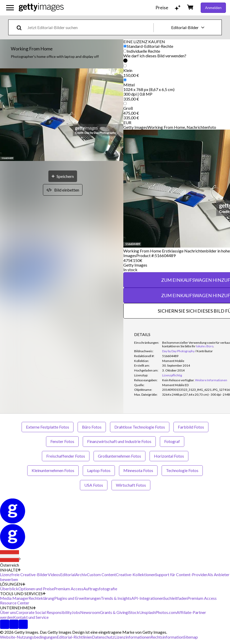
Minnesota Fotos (138, 470)
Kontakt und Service (31, 617)
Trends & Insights (116, 598)
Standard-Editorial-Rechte (150, 46)
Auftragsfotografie (100, 589)
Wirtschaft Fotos (131, 485)
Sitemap (191, 637)
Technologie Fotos (182, 470)
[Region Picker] (10, 559)
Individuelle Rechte (143, 51)
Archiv (81, 574)
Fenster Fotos (62, 441)
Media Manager (14, 598)
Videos (54, 574)
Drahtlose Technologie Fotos (140, 427)
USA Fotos (94, 485)
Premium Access (69, 589)
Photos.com (166, 612)
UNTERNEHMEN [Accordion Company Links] (18, 608)
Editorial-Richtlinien (74, 637)
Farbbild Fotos (191, 427)
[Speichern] (63, 176)
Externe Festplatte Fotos (48, 427)
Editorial (68, 574)
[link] (178, 380)
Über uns (8, 612)
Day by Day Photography (178, 351)
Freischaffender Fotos (66, 456)
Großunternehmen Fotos (119, 456)
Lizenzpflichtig (172, 375)
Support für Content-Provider (181, 574)
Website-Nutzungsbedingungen (28, 637)
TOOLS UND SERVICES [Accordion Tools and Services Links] (23, 594)
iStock (134, 612)
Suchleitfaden (175, 598)
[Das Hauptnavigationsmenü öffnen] (10, 8)
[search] (21, 27)
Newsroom (90, 612)
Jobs (76, 612)
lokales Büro (205, 346)
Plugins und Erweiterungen (77, 598)
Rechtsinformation (167, 637)
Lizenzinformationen (132, 637)
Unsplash (147, 612)
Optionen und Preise (36, 589)
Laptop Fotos (99, 470)
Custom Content (101, 574)
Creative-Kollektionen (136, 574)
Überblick (9, 589)
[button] (62, 115)
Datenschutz (103, 637)
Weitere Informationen (211, 380)
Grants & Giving (114, 612)
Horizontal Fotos (169, 456)
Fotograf (172, 441)
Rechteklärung (41, 598)
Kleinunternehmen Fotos (53, 470)
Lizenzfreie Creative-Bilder (24, 574)
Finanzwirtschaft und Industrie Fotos (119, 441)
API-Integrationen (147, 598)
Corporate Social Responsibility (44, 612)
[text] (90, 27)
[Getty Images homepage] (41, 8)
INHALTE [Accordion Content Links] (10, 570)
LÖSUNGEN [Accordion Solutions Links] (13, 584)
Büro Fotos (92, 427)
